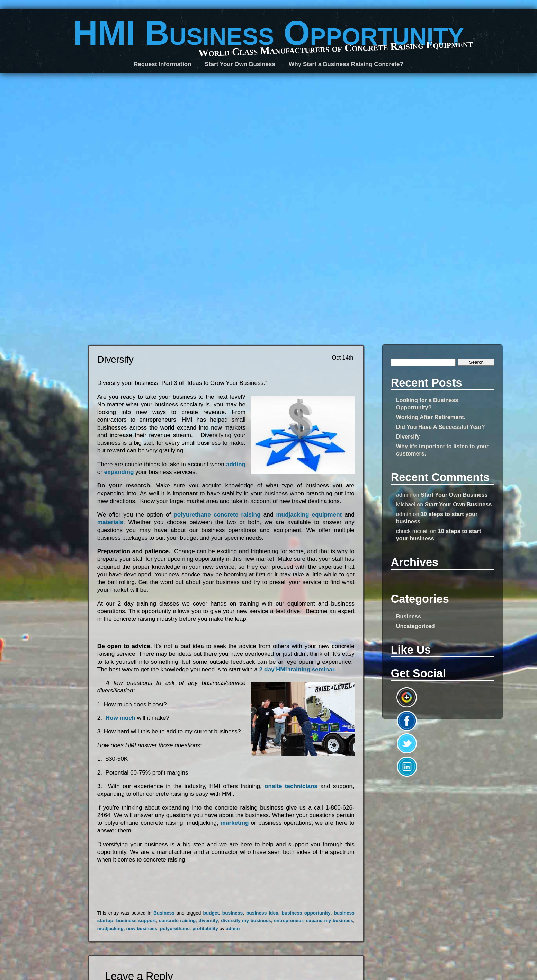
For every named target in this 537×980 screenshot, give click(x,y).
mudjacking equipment (310, 515)
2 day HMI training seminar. (298, 669)
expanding (119, 472)
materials (110, 522)
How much (121, 718)
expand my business (330, 921)
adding (236, 464)
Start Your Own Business (454, 495)
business (232, 913)
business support (136, 921)
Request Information (162, 64)
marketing (236, 823)
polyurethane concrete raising (218, 515)
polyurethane (175, 929)
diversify (208, 921)
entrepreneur (288, 921)
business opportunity (306, 913)
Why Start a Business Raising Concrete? (346, 64)
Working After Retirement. (431, 417)
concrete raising (177, 921)
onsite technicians (292, 786)
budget (211, 913)
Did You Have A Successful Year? (441, 427)
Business (409, 616)
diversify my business (246, 921)
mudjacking (110, 929)
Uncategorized (415, 626)
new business (142, 929)
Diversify (408, 436)
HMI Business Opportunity (268, 33)
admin (233, 929)
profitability (205, 929)
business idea (262, 913)
